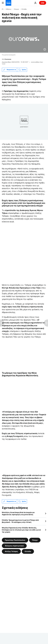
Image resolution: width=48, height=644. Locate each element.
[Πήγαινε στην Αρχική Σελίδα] (8, 3)
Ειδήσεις (9, 9)
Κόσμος (16, 9)
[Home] (3, 9)
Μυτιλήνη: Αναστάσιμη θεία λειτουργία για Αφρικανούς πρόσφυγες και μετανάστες (18, 513)
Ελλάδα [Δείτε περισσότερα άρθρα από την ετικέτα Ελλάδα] (28, 551)
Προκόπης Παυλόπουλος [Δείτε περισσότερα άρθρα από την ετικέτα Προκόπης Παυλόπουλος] (15, 540)
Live (43, 3)
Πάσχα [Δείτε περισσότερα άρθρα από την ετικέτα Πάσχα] (35, 540)
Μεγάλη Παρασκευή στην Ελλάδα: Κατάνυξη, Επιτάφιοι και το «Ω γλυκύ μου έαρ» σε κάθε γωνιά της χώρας (21, 530)
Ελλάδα (24, 9)
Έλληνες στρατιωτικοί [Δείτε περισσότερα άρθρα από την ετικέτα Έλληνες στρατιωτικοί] (14, 546)
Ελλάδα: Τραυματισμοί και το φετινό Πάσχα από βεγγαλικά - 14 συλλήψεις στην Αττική (20, 521)
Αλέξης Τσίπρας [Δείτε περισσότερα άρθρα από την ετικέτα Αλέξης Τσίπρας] (11, 551)
